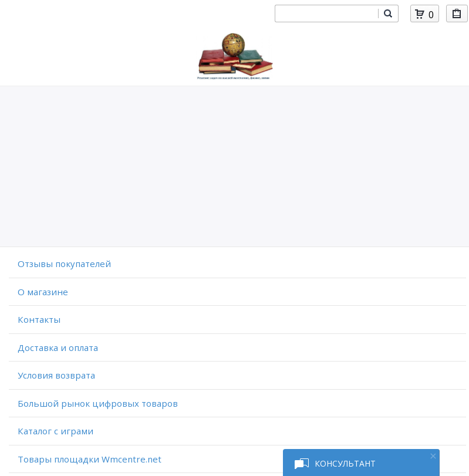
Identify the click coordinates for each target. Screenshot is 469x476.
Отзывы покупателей (64, 264)
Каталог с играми (55, 431)
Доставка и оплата (58, 347)
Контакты (39, 319)
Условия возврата (56, 375)
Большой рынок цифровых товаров (98, 403)
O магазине (43, 292)
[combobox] (326, 13)
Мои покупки (457, 16)
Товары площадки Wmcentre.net (90, 459)
